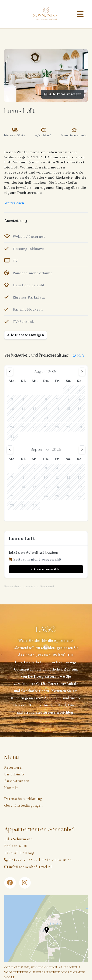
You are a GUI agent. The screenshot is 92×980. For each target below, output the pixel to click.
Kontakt (11, 788)
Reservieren (14, 768)
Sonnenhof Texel (44, 967)
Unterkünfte (15, 774)
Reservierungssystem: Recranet (29, 586)
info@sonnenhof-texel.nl (30, 867)
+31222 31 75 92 (23, 860)
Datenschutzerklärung (23, 799)
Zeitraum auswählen (46, 569)
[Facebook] (10, 883)
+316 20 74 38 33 (57, 860)
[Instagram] (25, 883)
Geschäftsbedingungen (24, 806)
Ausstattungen (17, 781)
